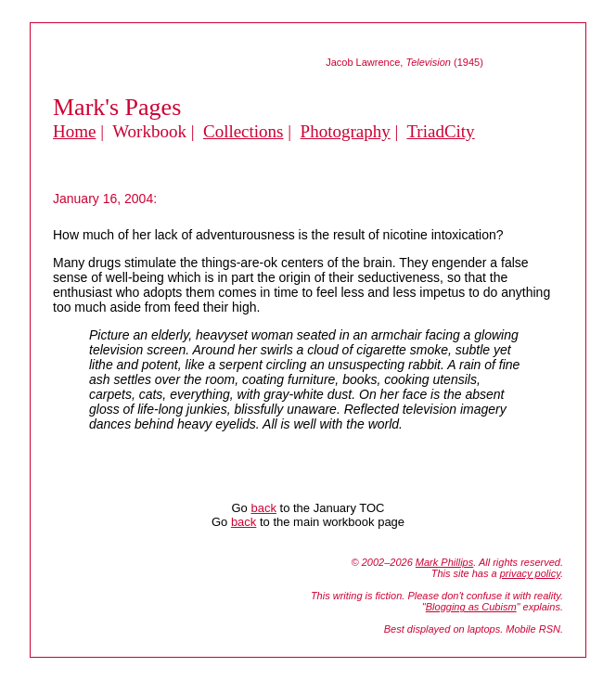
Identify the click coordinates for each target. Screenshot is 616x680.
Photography (346, 131)
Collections (244, 131)
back (263, 508)
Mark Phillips (444, 562)
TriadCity (440, 131)
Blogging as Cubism (471, 607)
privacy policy (530, 573)
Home (74, 131)
